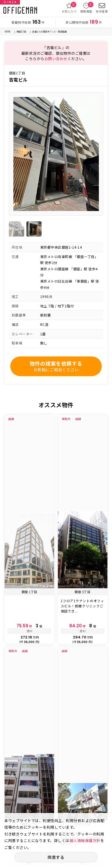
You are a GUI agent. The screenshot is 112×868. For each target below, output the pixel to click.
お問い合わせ (56, 59)
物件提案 (102, 8)
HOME (8, 32)
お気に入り (69, 8)
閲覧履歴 (86, 8)
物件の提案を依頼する (56, 366)
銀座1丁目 (21, 32)
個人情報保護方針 (85, 840)
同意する (56, 857)
